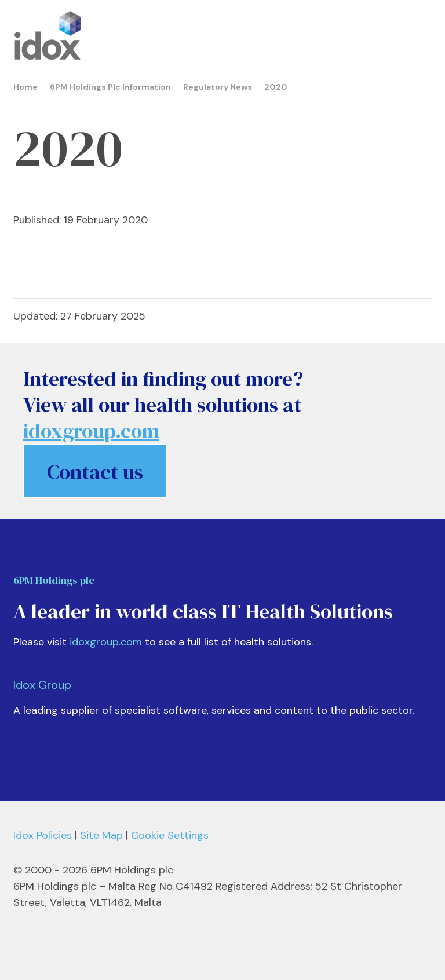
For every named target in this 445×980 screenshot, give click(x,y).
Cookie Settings (170, 835)
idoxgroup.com (106, 642)
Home (25, 87)
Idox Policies (43, 835)
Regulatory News (218, 87)
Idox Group (42, 685)
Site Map (101, 835)
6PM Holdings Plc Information (110, 87)
